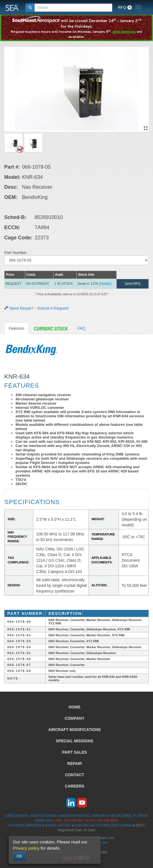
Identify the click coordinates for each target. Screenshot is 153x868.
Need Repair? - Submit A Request (36, 308)
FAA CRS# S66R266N (24, 825)
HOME (75, 707)
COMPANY (75, 718)
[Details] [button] (105, 284)
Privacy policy (26, 848)
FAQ (81, 328)
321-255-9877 (74, 821)
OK (19, 856)
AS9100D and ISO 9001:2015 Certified (103, 825)
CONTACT (75, 775)
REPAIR (75, 763)
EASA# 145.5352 (58, 825)
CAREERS (74, 786)
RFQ (125, 7)
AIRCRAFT (74, 730)
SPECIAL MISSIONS (75, 741)
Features (16, 328)
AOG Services (124, 32)
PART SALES (75, 752)
